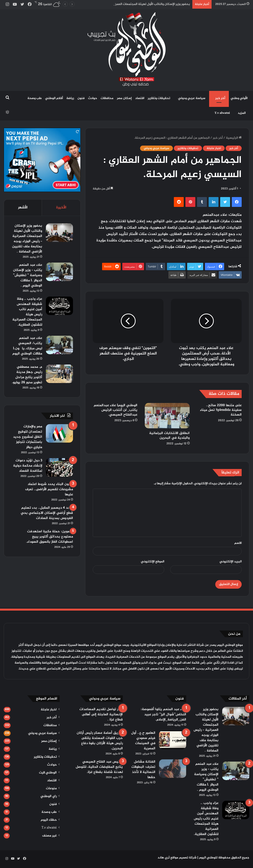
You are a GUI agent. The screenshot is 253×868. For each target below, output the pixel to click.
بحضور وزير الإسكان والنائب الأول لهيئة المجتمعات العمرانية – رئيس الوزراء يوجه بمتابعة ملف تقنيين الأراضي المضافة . (27, 239)
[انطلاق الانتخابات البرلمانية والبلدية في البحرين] (167, 416)
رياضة (70, 98)
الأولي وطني (239, 98)
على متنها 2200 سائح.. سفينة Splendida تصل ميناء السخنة (221, 410)
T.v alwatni (222, 113)
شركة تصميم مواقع (183, 858)
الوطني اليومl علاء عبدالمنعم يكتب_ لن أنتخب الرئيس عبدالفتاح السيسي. (116, 410)
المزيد (242, 113)
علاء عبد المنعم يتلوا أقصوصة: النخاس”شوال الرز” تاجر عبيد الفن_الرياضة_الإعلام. (163, 714)
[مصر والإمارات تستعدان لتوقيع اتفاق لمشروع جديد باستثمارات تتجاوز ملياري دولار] (59, 433)
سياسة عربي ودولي (192, 98)
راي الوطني (49, 796)
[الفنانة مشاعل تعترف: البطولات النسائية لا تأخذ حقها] (173, 769)
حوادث (93, 98)
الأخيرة (61, 208)
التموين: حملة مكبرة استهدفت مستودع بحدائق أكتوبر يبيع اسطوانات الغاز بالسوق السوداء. (50, 537)
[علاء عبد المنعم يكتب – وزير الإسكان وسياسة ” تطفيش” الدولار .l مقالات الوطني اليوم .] (59, 272)
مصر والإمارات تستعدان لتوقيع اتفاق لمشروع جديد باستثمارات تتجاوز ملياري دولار (28, 437)
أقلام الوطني (54, 98)
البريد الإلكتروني (231, 562)
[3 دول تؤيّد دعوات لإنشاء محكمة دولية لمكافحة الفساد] (59, 467)
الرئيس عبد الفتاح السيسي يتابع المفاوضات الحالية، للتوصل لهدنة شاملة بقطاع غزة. (99, 767)
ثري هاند (164, 858)
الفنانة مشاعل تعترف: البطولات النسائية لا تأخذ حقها (143, 769)
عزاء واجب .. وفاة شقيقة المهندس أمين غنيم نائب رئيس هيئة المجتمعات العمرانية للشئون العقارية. (27, 312)
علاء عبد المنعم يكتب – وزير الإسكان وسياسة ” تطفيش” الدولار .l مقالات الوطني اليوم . (28, 275)
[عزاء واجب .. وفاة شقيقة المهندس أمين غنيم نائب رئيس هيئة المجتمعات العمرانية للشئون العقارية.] (59, 306)
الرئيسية (234, 138)
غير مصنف (49, 836)
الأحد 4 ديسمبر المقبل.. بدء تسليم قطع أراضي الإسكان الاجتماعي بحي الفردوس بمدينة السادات (47, 513)
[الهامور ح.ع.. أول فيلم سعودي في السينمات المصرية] (173, 740)
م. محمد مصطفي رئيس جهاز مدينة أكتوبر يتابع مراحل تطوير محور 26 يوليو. (27, 375)
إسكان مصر (124, 98)
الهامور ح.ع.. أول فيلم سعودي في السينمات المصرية (143, 741)
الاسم (238, 543)
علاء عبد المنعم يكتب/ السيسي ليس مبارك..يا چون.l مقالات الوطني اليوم (27, 346)
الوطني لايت (48, 773)
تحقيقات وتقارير (159, 98)
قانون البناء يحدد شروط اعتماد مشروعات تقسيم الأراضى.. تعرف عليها (49, 489)
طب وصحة (35, 98)
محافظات (107, 98)
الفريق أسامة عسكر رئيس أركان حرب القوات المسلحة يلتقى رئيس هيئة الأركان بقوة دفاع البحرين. (100, 741)
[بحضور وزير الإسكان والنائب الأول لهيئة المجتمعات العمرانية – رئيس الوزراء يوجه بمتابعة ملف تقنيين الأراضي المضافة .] (59, 233)
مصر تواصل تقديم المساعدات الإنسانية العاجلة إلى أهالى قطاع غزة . (101, 714)
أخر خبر (220, 98)
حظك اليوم (49, 820)
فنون (81, 98)
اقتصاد (140, 98)
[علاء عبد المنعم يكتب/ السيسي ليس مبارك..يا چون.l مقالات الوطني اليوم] (59, 345)
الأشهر (23, 208)
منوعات (51, 788)
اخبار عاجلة (214, 148)
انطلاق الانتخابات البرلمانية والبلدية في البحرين (169, 435)
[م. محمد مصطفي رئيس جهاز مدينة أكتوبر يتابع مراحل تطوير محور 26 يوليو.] (59, 374)
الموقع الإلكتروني (153, 562)
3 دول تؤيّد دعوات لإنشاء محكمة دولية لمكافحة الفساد (28, 466)
